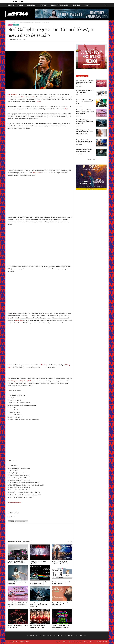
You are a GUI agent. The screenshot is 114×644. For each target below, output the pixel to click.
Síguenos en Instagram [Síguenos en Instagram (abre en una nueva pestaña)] (14, 502)
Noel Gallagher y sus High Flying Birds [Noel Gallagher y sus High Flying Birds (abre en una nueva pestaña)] (19, 381)
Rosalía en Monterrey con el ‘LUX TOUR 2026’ (61, 583)
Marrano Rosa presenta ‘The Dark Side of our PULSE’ (39, 583)
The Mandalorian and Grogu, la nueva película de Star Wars (85, 102)
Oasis (26, 521)
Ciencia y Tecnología (61, 5)
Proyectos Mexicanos (90, 642)
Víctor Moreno (14, 39)
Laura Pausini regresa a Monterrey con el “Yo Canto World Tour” (38, 604)
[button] (106, 5)
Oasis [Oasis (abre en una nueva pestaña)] (39, 102)
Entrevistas (79, 642)
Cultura (44, 5)
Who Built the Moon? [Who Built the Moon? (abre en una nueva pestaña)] (28, 97)
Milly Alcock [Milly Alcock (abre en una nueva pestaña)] (37, 173)
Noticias (10, 5)
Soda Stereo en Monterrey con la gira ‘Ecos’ (39, 562)
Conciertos (72, 642)
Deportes (32, 5)
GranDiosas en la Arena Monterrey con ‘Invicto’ (37, 626)
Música (14, 23)
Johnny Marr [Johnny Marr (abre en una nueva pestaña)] (19, 320)
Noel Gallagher (19, 521)
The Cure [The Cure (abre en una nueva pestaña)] (44, 365)
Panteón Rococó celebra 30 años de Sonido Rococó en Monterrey (61, 627)
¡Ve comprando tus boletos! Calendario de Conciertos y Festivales (85, 82)
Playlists (99, 642)
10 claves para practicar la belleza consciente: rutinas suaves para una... (85, 132)
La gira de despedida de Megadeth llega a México (60, 562)
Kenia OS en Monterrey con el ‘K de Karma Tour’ (18, 626)
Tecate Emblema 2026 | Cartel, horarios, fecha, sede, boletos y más (17, 604)
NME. (66, 109)
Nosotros (58, 642)
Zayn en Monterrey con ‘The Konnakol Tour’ (61, 604)
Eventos (77, 5)
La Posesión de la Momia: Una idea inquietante (84, 150)
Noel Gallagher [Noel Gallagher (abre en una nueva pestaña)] (12, 94)
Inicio (9, 23)
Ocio (87, 5)
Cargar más (91, 159)
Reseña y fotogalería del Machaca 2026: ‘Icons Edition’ (17, 562)
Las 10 (105, 642)
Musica (21, 5)
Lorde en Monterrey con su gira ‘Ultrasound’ (18, 583)
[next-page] (71, 542)
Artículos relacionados (14, 541)
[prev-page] (69, 542)
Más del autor (26, 541)
